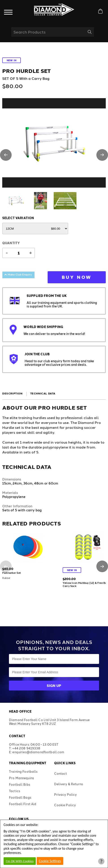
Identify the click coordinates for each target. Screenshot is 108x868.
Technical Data (43, 393)
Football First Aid (23, 804)
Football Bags (20, 797)
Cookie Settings (50, 861)
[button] (6, 155)
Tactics (15, 791)
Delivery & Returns (69, 784)
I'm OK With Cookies (20, 861)
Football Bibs (20, 784)
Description (12, 393)
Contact (61, 774)
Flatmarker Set (12, 573)
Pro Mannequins (21, 778)
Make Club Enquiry (18, 274)
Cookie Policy (65, 805)
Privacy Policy (66, 795)
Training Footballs (23, 772)
